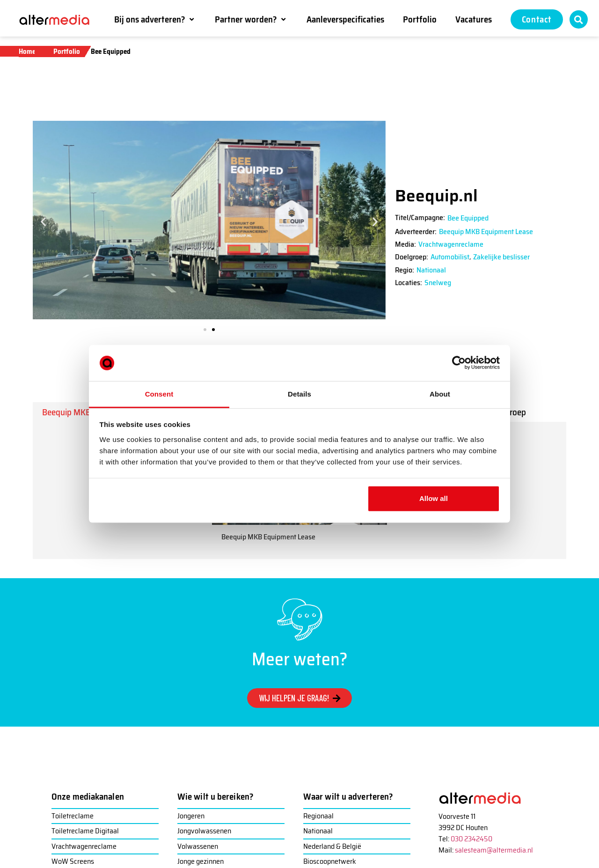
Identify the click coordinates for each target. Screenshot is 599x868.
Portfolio (67, 51)
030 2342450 (471, 839)
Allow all (434, 498)
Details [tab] (299, 394)
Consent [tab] (159, 394)
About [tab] (440, 394)
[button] (155, 19)
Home (27, 51)
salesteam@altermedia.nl (494, 850)
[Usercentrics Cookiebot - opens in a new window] (459, 363)
